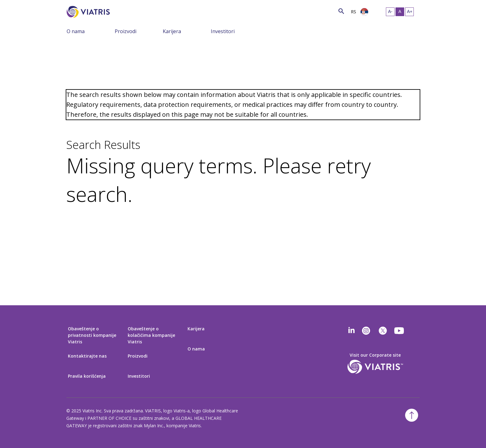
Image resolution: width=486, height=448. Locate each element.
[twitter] (383, 331)
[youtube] (400, 331)
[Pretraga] (121, 11)
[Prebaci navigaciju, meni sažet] (110, 31)
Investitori (223, 31)
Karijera (172, 31)
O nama (76, 31)
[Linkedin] (351, 331)
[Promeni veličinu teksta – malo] (390, 12)
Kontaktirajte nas (87, 356)
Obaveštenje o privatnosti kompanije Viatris (92, 335)
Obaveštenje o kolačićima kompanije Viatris (151, 335)
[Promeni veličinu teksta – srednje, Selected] (400, 12)
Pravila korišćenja (87, 376)
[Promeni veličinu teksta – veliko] (409, 12)
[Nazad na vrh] (412, 415)
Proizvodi (126, 31)
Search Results (103, 145)
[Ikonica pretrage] (341, 11)
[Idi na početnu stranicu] (89, 12)
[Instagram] (366, 331)
